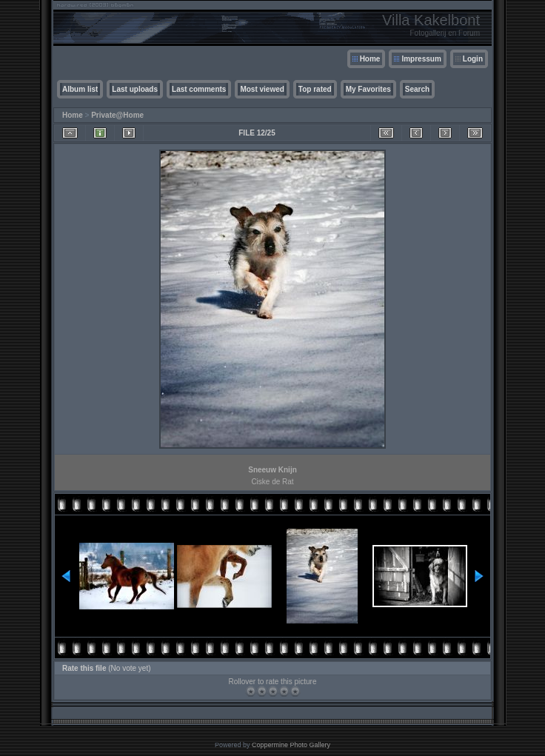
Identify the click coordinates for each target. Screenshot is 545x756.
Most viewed (262, 89)
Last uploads (135, 89)
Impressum (421, 59)
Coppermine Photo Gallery (291, 745)
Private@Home (117, 115)
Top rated (315, 89)
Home (370, 59)
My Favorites (368, 89)
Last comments (199, 89)
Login (473, 59)
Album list (80, 89)
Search (417, 89)
